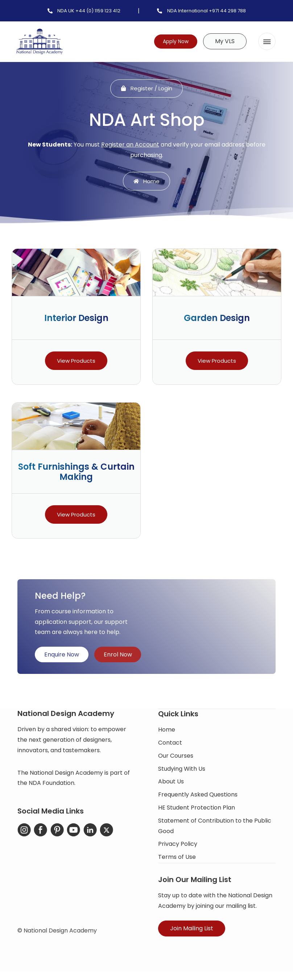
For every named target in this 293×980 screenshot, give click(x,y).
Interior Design (76, 320)
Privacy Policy (178, 846)
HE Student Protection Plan (197, 810)
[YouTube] (72, 832)
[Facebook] (40, 832)
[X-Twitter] (104, 832)
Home (167, 732)
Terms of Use (177, 859)
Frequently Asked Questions (198, 797)
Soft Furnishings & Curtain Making (76, 474)
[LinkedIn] (88, 832)
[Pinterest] (56, 832)
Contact (170, 745)
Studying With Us (182, 771)
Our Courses (176, 757)
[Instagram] (24, 832)
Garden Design (217, 320)
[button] (267, 41)
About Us (171, 784)
